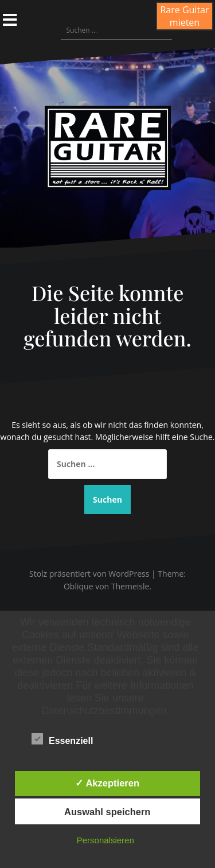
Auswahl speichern (107, 812)
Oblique (79, 586)
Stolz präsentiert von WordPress (89, 574)
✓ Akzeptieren (107, 783)
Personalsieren (105, 840)
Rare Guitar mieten (184, 16)
